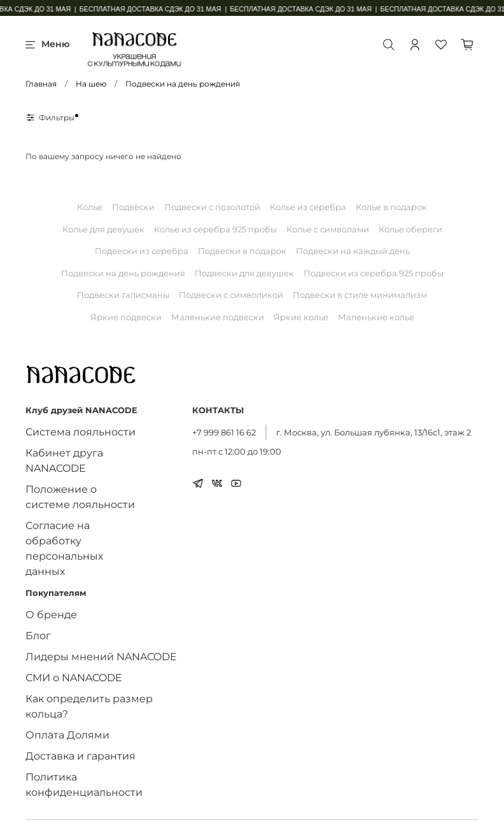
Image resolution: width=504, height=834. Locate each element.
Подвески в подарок (242, 251)
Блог (38, 636)
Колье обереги (410, 229)
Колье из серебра (308, 207)
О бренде (51, 615)
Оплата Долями (67, 735)
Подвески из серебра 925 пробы (374, 273)
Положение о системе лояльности (80, 497)
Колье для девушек (103, 229)
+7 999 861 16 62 (224, 432)
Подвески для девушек (244, 273)
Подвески (133, 207)
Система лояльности (80, 432)
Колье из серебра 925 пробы (215, 229)
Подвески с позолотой (212, 207)
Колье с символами (328, 229)
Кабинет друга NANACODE (64, 461)
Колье (90, 207)
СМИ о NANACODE (74, 678)
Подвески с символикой (231, 295)
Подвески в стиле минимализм (360, 295)
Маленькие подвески (218, 317)
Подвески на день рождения (123, 273)
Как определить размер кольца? (89, 706)
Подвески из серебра (142, 251)
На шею (91, 84)
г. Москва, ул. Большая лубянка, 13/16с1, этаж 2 (374, 432)
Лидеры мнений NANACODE (101, 657)
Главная (41, 84)
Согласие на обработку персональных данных (64, 548)
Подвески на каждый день (353, 251)
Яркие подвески (126, 317)
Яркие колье (301, 317)
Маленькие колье (376, 317)
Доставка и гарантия (80, 756)
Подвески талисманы (123, 295)
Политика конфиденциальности (84, 785)
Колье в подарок (391, 207)
